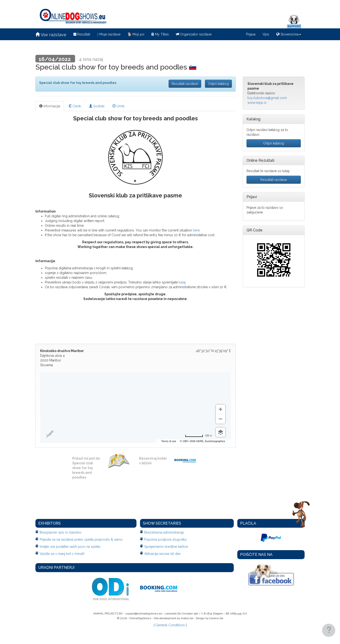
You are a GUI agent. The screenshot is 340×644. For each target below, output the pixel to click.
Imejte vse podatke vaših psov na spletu (70, 547)
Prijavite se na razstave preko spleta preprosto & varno (81, 540)
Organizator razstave (194, 34)
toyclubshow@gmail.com (267, 98)
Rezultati (82, 34)
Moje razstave (109, 34)
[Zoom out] (221, 419)
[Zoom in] (221, 409)
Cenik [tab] (75, 106)
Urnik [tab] (118, 106)
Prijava (251, 34)
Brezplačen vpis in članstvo (61, 532)
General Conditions (170, 625)
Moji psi (136, 34)
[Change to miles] (199, 436)
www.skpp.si (257, 103)
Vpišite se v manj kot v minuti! (62, 554)
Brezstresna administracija (164, 532)
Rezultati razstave (185, 84)
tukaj (182, 282)
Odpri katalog (218, 84)
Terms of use (169, 441)
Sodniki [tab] (97, 106)
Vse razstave (51, 35)
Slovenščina (289, 34)
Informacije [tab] (50, 106)
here (196, 230)
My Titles (160, 34)
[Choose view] (221, 432)
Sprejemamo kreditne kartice (166, 547)
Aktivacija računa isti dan (162, 554)
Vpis (266, 34)
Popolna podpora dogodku (165, 540)
